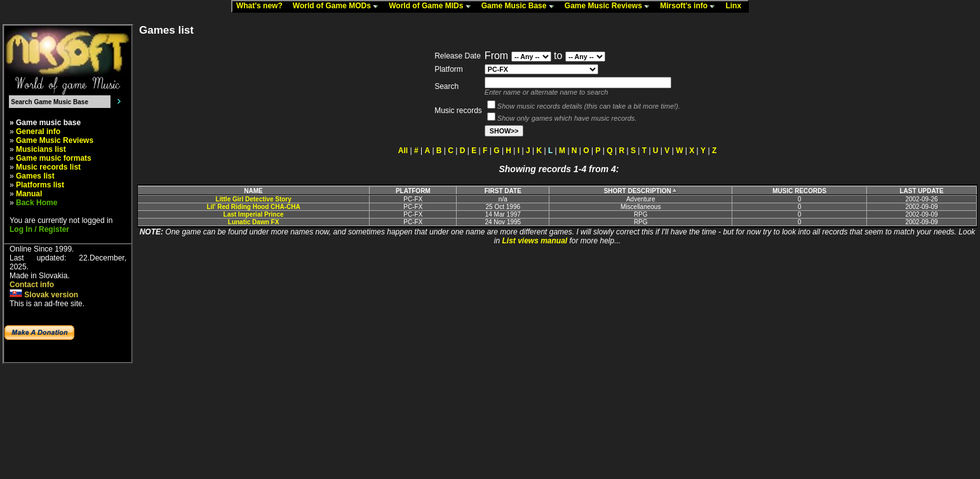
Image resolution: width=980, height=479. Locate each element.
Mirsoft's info (690, 6)
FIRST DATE (503, 191)
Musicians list (41, 149)
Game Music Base (521, 6)
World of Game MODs (339, 6)
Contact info (32, 285)
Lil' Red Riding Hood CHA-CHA (253, 207)
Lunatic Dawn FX (254, 222)
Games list (35, 176)
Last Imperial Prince (254, 214)
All (403, 151)
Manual (29, 194)
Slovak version (44, 295)
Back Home (37, 203)
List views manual (534, 241)
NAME (253, 191)
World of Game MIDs (433, 6)
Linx (736, 6)
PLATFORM (413, 191)
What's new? (262, 6)
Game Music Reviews (610, 6)
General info (38, 132)
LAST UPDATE (921, 191)
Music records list (48, 167)
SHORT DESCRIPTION (641, 191)
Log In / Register (39, 229)
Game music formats (54, 158)
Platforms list (40, 185)
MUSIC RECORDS (799, 191)
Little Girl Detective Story (253, 199)
